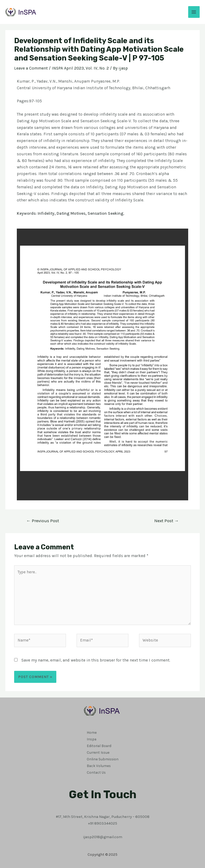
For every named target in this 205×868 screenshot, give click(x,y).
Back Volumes (99, 765)
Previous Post (43, 521)
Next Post (167, 521)
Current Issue (98, 752)
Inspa (92, 739)
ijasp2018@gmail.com (103, 836)
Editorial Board (99, 745)
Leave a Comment (31, 68)
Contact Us (96, 772)
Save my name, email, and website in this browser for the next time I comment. (96, 660)
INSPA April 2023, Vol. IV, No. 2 (80, 68)
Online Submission (103, 759)
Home (92, 732)
